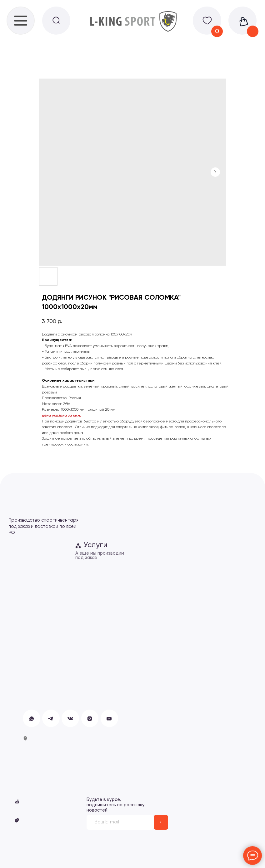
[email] (120, 822)
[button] (17, 820)
